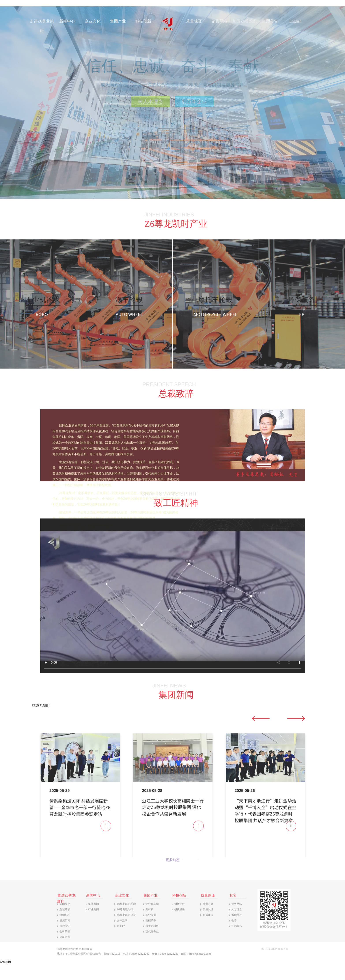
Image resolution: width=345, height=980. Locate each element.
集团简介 (65, 919)
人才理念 (237, 925)
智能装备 (151, 936)
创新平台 (179, 919)
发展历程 (65, 936)
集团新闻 (93, 919)
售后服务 (208, 930)
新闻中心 (67, 21)
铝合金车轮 (152, 919)
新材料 (149, 925)
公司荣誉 (65, 947)
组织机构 (65, 930)
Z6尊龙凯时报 (125, 925)
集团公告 (270, 21)
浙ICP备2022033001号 (275, 965)
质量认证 (208, 925)
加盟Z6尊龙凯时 (245, 26)
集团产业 (118, 21)
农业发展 (151, 930)
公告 (234, 936)
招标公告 (237, 941)
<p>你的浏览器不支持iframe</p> (173, 795)
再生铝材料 (152, 941)
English (295, 21)
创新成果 (179, 925)
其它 (233, 911)
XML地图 (5, 962)
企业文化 (93, 21)
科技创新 (143, 21)
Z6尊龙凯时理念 (126, 919)
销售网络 (219, 21)
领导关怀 (65, 941)
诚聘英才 (237, 930)
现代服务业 (152, 947)
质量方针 (208, 919)
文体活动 (122, 936)
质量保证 (194, 21)
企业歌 (121, 941)
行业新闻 (93, 925)
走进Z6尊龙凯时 (42, 26)
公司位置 (65, 952)
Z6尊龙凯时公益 (126, 930)
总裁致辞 (65, 925)
